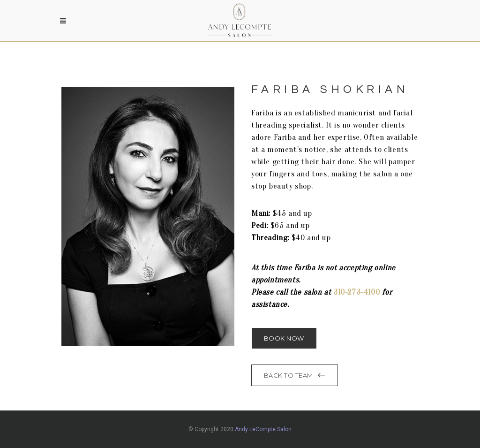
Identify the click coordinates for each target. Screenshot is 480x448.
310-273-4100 (356, 292)
